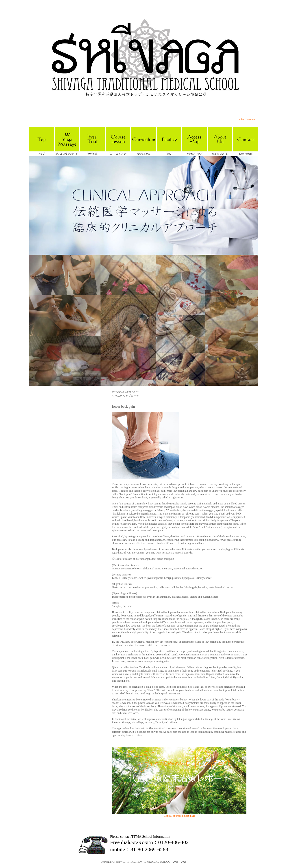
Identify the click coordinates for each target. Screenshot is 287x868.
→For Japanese (247, 119)
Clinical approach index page (179, 816)
